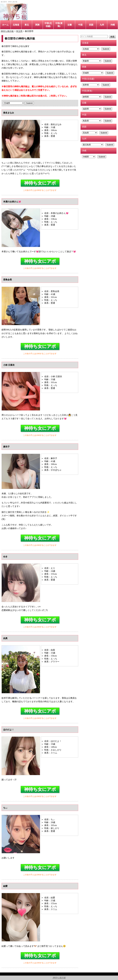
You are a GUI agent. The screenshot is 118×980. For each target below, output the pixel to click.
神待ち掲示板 (59, 978)
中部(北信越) (48, 25)
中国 (80, 25)
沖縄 (113, 25)
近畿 (70, 25)
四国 (91, 25)
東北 (27, 25)
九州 (102, 25)
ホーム (5, 25)
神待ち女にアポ (40, 183)
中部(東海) (59, 25)
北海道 (16, 25)
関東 (37, 25)
